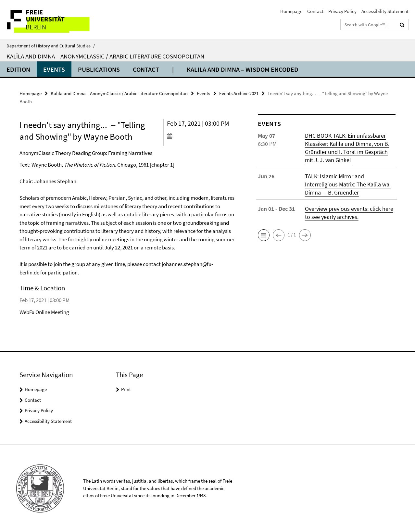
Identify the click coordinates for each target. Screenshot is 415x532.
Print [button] (126, 389)
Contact (315, 11)
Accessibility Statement (385, 11)
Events (54, 69)
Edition (18, 69)
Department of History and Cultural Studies (51, 46)
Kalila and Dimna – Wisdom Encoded (243, 69)
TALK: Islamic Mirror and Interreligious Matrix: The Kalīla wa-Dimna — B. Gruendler (348, 184)
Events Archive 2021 (239, 93)
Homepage (291, 11)
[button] (264, 235)
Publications (99, 69)
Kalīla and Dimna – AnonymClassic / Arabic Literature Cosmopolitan (105, 56)
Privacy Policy (342, 11)
